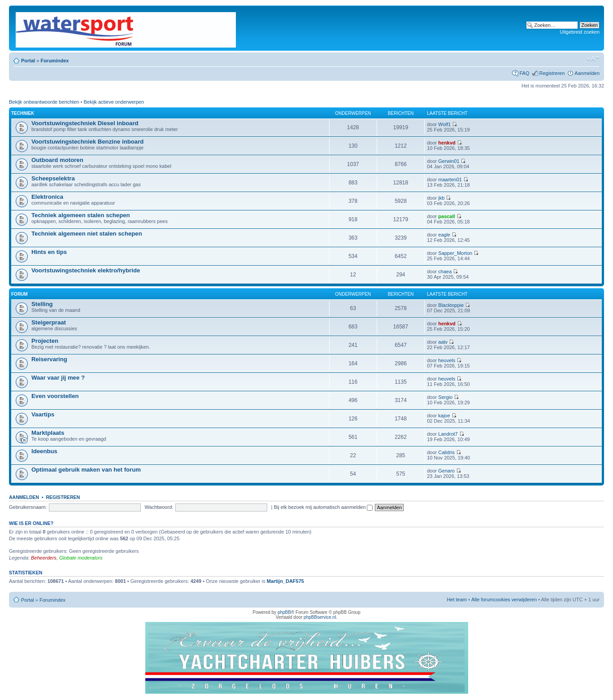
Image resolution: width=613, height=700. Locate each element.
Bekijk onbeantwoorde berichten (44, 102)
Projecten (45, 341)
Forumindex (54, 61)
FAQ (524, 73)
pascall (446, 216)
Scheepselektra (53, 178)
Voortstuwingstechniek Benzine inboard (87, 142)
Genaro (446, 471)
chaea (445, 271)
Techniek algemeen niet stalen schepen (87, 234)
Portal (28, 61)
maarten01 (450, 179)
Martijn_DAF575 (285, 581)
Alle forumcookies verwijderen (504, 599)
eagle (444, 235)
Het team (457, 599)
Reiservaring (49, 359)
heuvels (447, 360)
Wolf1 (444, 124)
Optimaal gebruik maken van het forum (86, 470)
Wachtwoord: (159, 507)
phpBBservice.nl (320, 617)
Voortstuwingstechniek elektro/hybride (86, 270)
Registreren (552, 73)
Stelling (42, 304)
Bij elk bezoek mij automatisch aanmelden (323, 507)
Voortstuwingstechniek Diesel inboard (85, 123)
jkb (441, 198)
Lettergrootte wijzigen (593, 59)
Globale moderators (81, 558)
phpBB (284, 612)
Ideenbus (44, 451)
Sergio (445, 397)
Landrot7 (448, 434)
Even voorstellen (55, 396)
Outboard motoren (57, 160)
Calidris (446, 452)
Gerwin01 (449, 161)
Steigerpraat (49, 322)
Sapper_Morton (455, 253)
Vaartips (43, 414)
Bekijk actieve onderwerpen (114, 102)
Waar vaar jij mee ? (58, 378)
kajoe (444, 416)
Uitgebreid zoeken (580, 32)
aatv (443, 342)
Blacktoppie (451, 305)
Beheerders (44, 558)
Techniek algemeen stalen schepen (81, 215)
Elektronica (47, 197)
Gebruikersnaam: (28, 507)
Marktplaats (48, 433)
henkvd (447, 143)
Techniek (23, 113)
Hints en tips (49, 252)
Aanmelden (587, 73)
